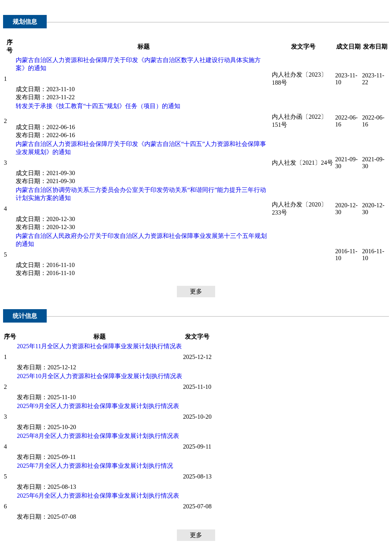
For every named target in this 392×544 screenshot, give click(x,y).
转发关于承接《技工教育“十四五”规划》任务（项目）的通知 (98, 106)
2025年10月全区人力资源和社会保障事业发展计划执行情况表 (100, 376)
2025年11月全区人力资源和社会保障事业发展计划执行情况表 (99, 346)
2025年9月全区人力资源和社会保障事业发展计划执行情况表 (98, 406)
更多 (196, 291)
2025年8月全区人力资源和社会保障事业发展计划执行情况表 (98, 436)
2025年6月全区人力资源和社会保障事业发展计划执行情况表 (98, 496)
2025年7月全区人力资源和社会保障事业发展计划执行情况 (95, 466)
